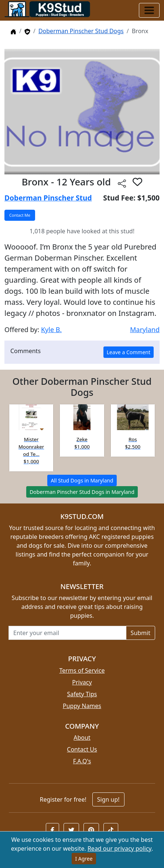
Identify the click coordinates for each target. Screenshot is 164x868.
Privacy (82, 682)
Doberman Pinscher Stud (48, 198)
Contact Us (82, 749)
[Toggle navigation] (149, 10)
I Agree (84, 859)
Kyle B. (51, 330)
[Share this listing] (122, 183)
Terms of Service (82, 670)
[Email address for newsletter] (67, 633)
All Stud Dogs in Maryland (82, 480)
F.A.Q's (82, 761)
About (82, 738)
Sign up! (108, 799)
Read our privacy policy (119, 848)
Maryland (145, 330)
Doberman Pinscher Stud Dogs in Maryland (82, 492)
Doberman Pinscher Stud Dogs (81, 31)
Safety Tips (82, 694)
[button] (137, 182)
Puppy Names (82, 706)
